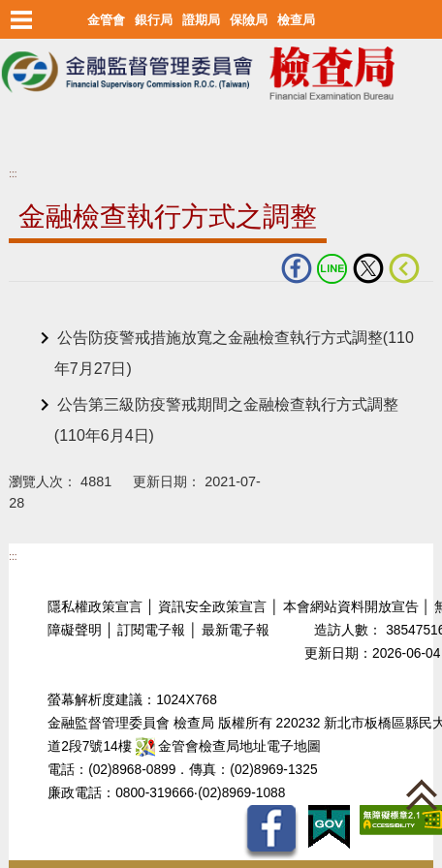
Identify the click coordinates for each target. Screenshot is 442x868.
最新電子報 (236, 630)
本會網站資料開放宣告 (351, 607)
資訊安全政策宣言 (212, 607)
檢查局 (296, 20)
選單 (22, 19)
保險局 (249, 20)
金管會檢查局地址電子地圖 (229, 746)
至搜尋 (23, 137)
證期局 (201, 20)
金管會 (106, 20)
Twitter (368, 268)
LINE (332, 268)
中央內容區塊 (55, 311)
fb (297, 268)
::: (13, 174)
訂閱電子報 (151, 630)
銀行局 (154, 20)
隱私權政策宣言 (95, 607)
